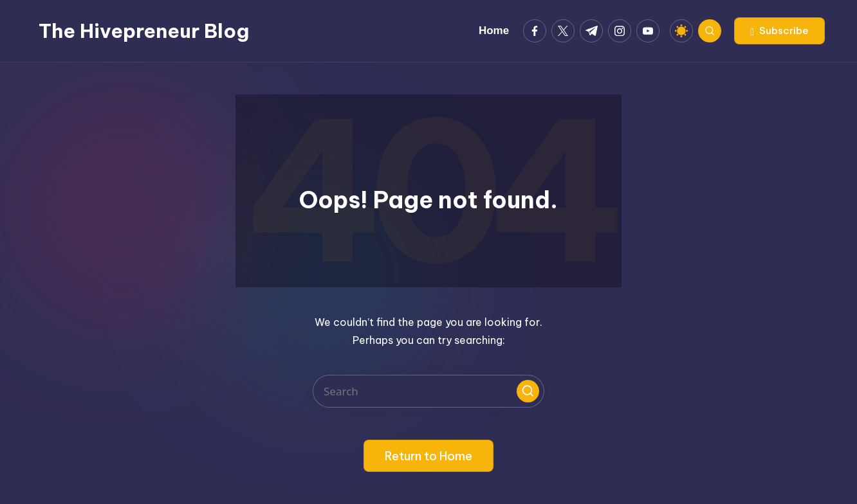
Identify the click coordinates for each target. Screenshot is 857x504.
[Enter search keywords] (428, 391)
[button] (779, 31)
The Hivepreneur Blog (144, 31)
